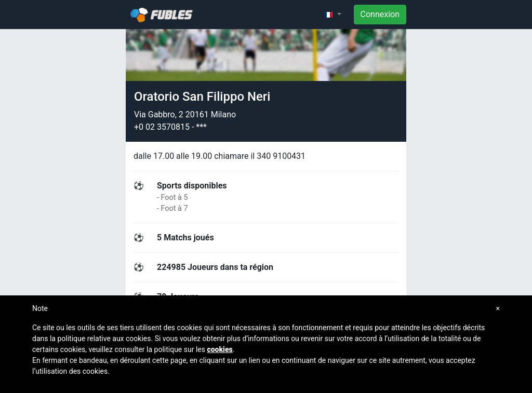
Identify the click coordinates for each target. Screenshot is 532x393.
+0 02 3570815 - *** (170, 127)
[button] (332, 15)
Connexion (380, 14)
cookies (220, 349)
